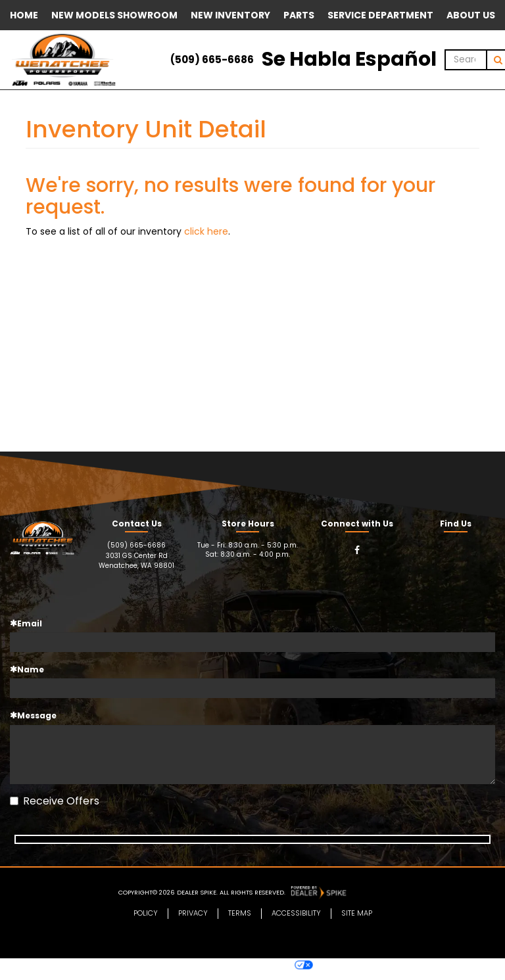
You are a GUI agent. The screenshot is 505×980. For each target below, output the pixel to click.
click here (206, 231)
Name (27, 669)
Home (24, 15)
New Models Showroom (114, 15)
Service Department (380, 15)
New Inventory (230, 15)
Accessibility (296, 922)
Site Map (357, 922)
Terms (240, 922)
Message (33, 715)
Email (26, 623)
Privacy (193, 922)
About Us (471, 15)
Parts (299, 15)
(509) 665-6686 (212, 59)
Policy (146, 922)
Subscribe (253, 843)
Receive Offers (55, 801)
